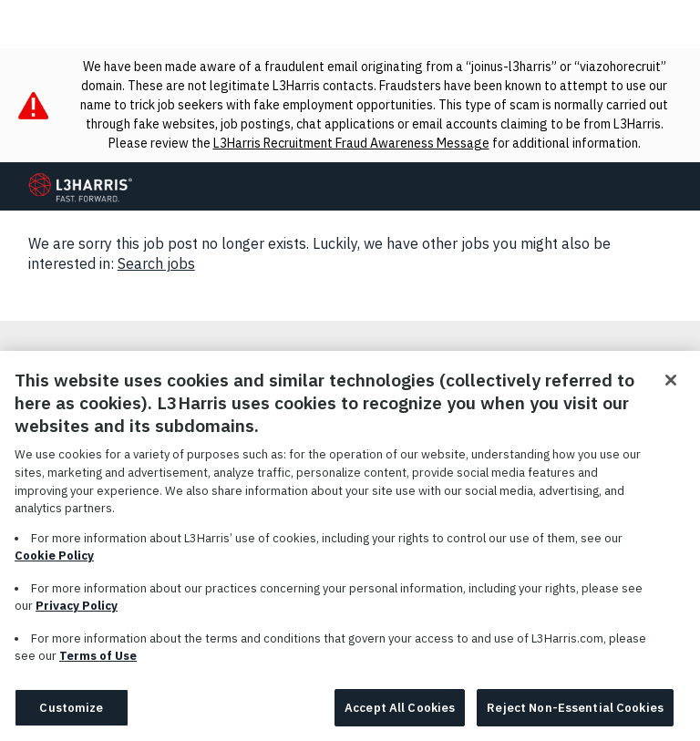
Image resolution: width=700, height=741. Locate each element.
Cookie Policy (54, 562)
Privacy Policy (77, 612)
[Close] (671, 386)
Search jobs (156, 263)
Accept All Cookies (400, 714)
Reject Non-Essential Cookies (575, 714)
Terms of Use (98, 662)
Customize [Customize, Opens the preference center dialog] (71, 714)
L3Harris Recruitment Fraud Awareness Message (351, 143)
